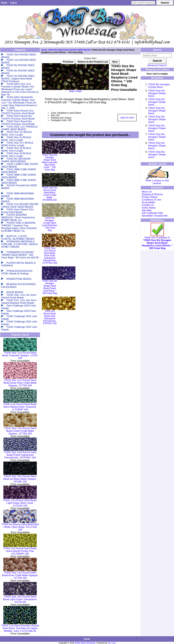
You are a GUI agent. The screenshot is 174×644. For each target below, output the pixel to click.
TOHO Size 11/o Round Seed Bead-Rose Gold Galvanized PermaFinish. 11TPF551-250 (50, 256)
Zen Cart (112, 643)
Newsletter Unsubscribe (155, 216)
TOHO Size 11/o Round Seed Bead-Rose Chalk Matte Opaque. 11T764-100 (20, 574)
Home (4, 3)
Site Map (146, 210)
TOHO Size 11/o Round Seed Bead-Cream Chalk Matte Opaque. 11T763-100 (20, 430)
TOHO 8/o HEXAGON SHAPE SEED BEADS (69, 50)
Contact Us (148, 205)
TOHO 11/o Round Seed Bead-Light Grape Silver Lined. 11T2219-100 (20, 502)
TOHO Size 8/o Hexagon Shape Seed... (157, 93)
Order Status (149, 208)
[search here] (157, 55)
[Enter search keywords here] (143, 3)
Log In (14, 3)
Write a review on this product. (157, 181)
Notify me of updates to (157, 242)
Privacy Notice (149, 197)
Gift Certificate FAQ (152, 213)
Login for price (127, 118)
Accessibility (148, 202)
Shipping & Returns (152, 194)
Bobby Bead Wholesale (85, 643)
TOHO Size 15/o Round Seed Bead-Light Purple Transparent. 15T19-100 (20, 598)
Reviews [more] (157, 164)
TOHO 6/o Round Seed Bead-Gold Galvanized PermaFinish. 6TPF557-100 (50, 317)
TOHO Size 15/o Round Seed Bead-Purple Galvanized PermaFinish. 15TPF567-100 (20, 454)
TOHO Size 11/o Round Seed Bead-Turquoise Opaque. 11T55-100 (20, 354)
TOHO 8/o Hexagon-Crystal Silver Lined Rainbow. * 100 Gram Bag (50, 224)
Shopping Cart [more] (157, 70)
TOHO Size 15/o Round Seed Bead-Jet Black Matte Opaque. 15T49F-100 (20, 478)
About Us (147, 192)
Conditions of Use (151, 200)
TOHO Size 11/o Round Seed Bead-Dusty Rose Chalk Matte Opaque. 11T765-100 (20, 382)
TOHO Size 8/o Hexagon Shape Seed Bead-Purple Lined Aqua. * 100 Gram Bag (50, 287)
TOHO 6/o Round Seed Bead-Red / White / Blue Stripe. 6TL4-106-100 (20, 526)
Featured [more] (20, 335)
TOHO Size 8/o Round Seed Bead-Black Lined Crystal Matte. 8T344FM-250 (50, 194)
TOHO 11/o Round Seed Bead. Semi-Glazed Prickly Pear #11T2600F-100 (20, 550)
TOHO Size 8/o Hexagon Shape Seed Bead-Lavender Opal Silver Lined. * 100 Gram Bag (50, 162)
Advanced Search (157, 65)
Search (157, 50)
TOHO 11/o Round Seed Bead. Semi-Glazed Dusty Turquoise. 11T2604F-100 (20, 406)
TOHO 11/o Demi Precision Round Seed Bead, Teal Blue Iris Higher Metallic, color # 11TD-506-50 (20, 627)
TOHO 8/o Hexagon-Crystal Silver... (159, 86)
